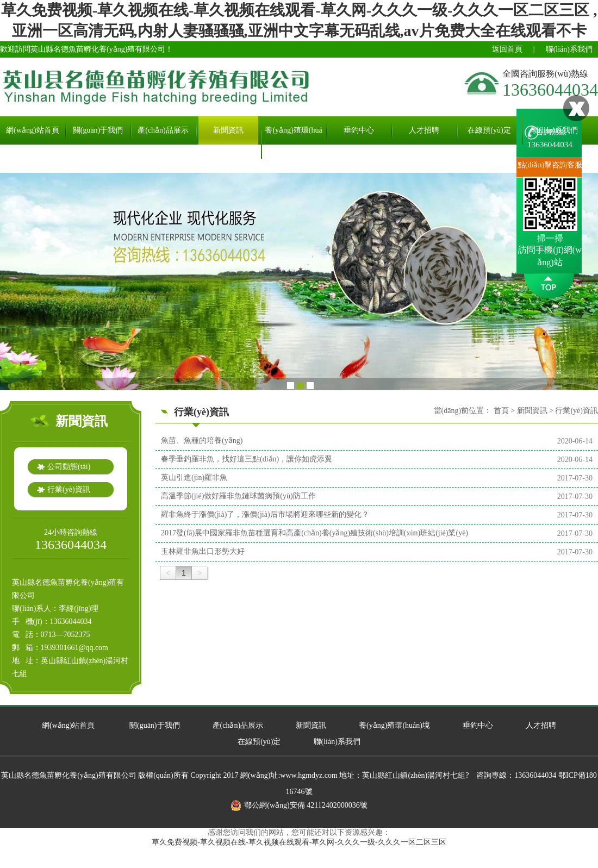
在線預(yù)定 (489, 130)
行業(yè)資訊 (69, 489)
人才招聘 (424, 130)
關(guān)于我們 (98, 130)
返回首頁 (507, 49)
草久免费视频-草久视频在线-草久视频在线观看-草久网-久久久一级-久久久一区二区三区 (299, 842)
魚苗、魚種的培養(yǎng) (202, 441)
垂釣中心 (359, 130)
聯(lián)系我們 (569, 49)
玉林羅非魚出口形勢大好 (203, 551)
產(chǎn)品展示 (163, 130)
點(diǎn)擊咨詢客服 (550, 165)
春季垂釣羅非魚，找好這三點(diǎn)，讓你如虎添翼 (247, 459)
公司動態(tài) (69, 467)
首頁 (501, 411)
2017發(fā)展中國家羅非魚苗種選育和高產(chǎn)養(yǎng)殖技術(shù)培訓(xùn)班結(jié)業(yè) (314, 533)
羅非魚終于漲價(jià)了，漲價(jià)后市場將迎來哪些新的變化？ (265, 514)
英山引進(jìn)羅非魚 (194, 477)
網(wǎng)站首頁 (32, 130)
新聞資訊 (228, 130)
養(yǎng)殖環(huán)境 (293, 144)
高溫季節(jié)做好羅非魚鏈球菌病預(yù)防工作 (238, 496)
